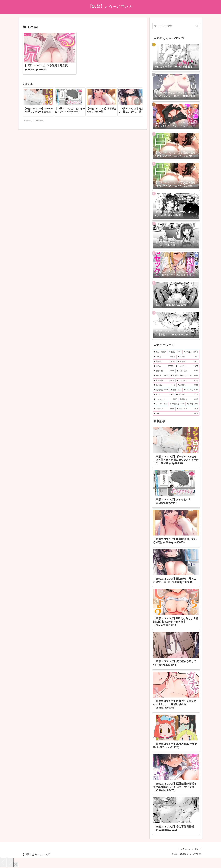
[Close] (16, 865)
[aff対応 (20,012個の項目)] (164, 357)
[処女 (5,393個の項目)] (163, 395)
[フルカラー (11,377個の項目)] (187, 366)
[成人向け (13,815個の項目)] (188, 362)
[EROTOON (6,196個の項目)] (187, 381)
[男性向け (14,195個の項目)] (164, 362)
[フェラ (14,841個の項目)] (188, 357)
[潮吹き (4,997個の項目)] (189, 399)
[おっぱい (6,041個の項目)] (165, 385)
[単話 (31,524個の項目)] (160, 352)
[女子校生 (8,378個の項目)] (164, 371)
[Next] (10, 863)
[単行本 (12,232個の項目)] (163, 366)
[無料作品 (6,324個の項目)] (164, 381)
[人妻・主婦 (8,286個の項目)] (187, 371)
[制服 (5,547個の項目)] (176, 390)
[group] (38, 98)
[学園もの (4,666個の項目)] (177, 404)
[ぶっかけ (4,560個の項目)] (164, 409)
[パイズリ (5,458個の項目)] (191, 390)
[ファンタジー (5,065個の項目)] (165, 399)
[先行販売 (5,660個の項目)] (161, 390)
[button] (137, 98)
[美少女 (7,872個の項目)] (161, 376)
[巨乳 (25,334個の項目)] (175, 352)
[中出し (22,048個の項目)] (191, 352)
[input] (176, 26)
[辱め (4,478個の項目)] (176, 414)
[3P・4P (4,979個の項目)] (161, 404)
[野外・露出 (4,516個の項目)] (187, 409)
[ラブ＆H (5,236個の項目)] (187, 395)
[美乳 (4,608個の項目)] (193, 404)
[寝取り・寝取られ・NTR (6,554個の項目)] (184, 376)
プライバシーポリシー (190, 849)
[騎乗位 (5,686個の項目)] (188, 385)
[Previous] (3, 863)
